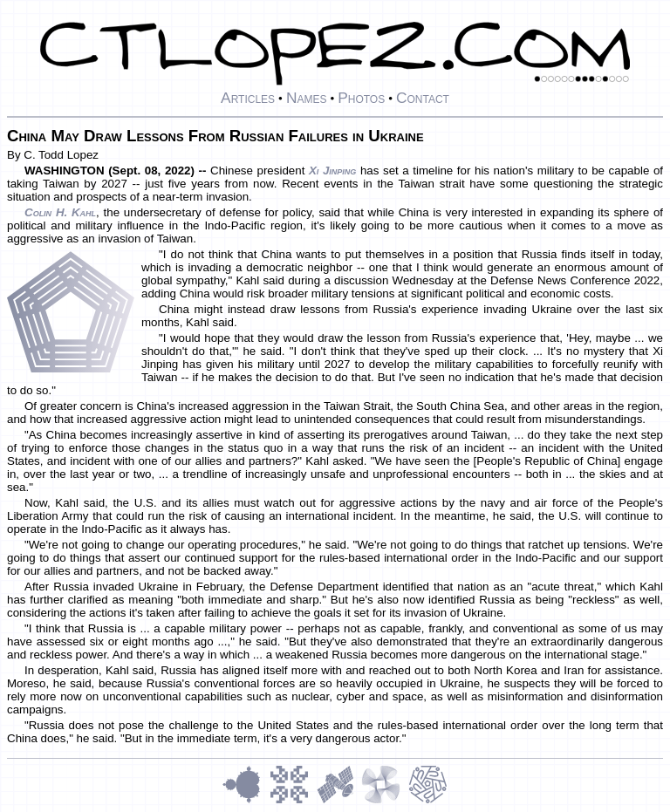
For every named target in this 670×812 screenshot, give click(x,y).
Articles (248, 98)
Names (307, 98)
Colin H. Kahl (60, 212)
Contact (423, 98)
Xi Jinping (332, 171)
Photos (361, 98)
